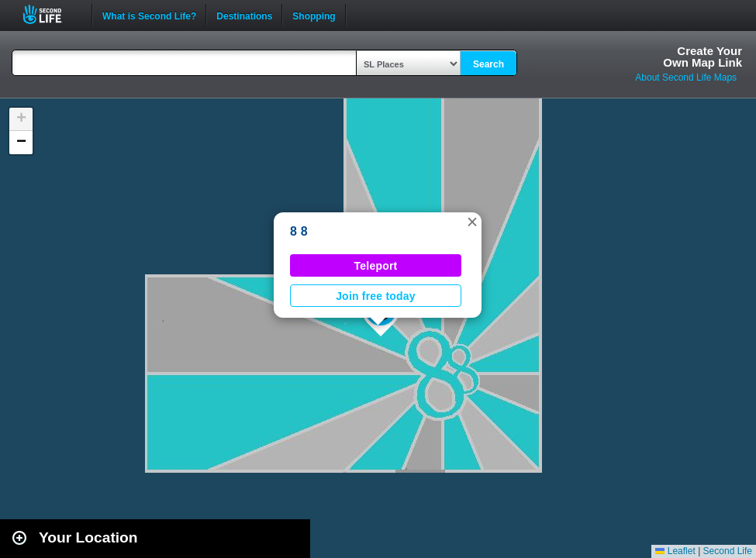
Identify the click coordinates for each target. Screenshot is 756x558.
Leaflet (675, 551)
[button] (472, 222)
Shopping (314, 15)
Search (488, 64)
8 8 (299, 231)
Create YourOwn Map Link (702, 57)
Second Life (51, 14)
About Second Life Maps (686, 77)
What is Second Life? (149, 15)
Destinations (244, 15)
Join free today (376, 296)
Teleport (376, 266)
